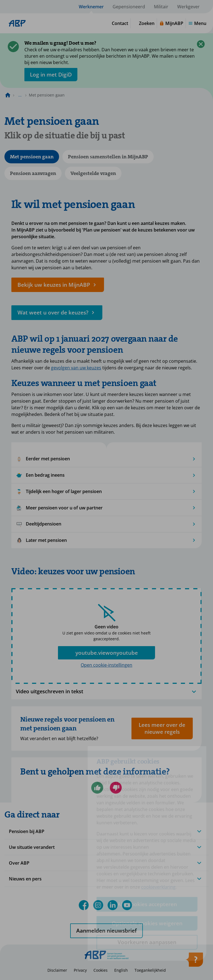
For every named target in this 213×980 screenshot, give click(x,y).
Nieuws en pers (25, 879)
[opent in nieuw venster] (51, 75)
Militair (161, 7)
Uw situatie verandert (32, 847)
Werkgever (188, 7)
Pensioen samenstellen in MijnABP (108, 157)
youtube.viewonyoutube (107, 653)
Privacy (80, 970)
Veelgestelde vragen (93, 173)
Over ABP (19, 863)
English (121, 970)
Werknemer (91, 7)
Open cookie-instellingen (106, 665)
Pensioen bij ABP (27, 831)
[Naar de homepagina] (8, 95)
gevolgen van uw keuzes (76, 368)
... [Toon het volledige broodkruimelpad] (20, 95)
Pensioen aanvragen (33, 173)
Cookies (101, 970)
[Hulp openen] (194, 961)
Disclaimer (57, 970)
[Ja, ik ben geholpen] (97, 788)
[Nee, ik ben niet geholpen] (116, 788)
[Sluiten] (201, 44)
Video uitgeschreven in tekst (106, 691)
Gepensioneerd (129, 7)
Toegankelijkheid (150, 970)
